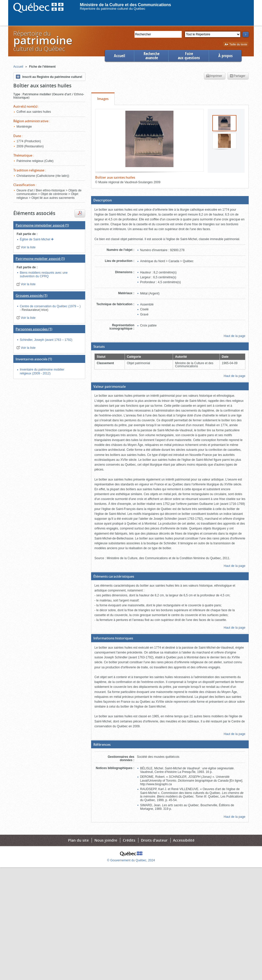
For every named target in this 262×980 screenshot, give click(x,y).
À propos (225, 56)
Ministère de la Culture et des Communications (125, 5)
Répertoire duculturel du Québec (42, 41)
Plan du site (78, 840)
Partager (238, 76)
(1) (42, 225)
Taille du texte (236, 45)
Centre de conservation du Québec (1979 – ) (50, 306)
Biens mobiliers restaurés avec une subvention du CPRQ (44, 274)
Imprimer (214, 76)
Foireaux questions (189, 56)
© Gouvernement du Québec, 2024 (131, 860)
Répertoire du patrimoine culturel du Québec (113, 9)
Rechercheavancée (151, 56)
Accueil (119, 56)
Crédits (129, 840)
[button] (170, 200)
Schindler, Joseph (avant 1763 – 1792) (46, 340)
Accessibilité (184, 840)
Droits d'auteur (154, 840)
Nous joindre (106, 840)
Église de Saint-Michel (35, 239)
